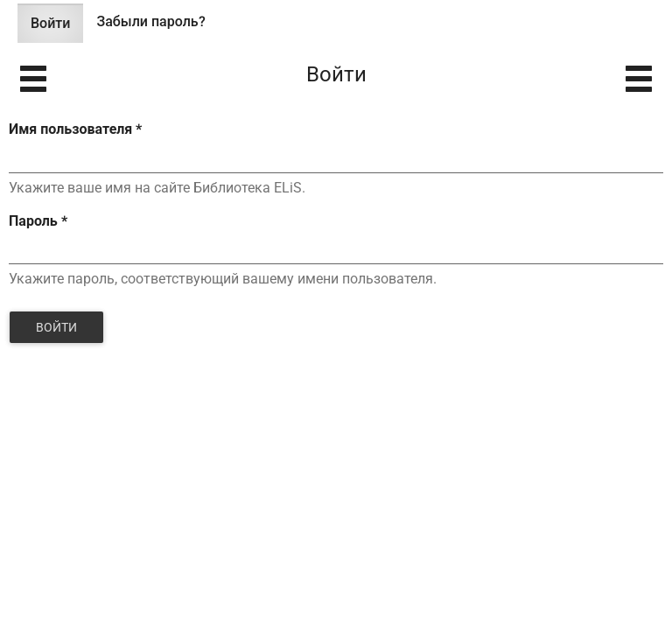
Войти (57, 28)
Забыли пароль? (150, 21)
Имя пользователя (75, 129)
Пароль (38, 221)
